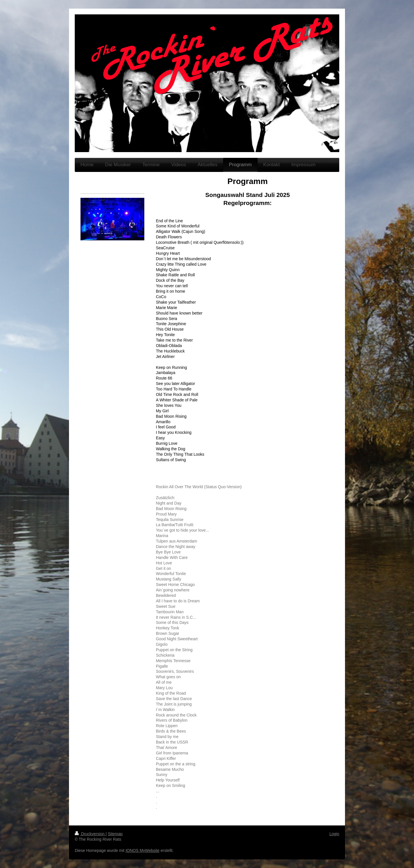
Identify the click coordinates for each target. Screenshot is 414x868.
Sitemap (115, 834)
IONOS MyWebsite (143, 850)
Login (334, 834)
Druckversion (90, 834)
